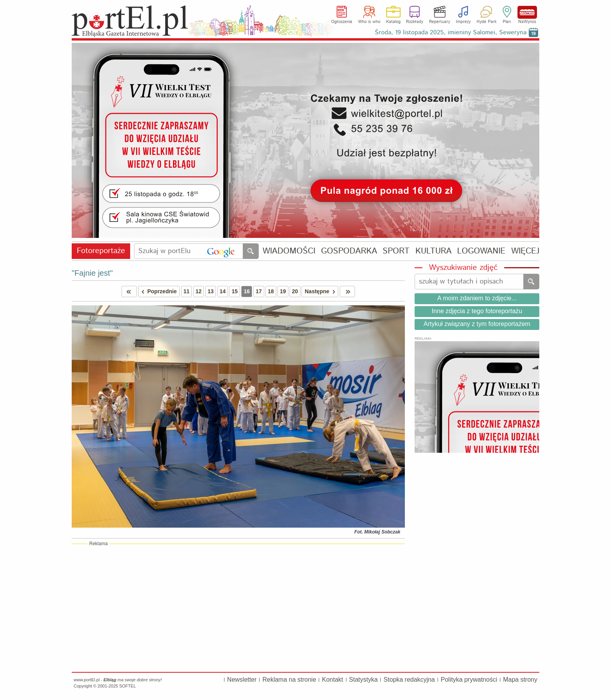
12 (199, 291)
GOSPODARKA (349, 251)
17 (259, 291)
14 (223, 291)
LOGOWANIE (481, 251)
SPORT (396, 251)
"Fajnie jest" (92, 273)
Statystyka (364, 680)
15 (235, 291)
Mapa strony (520, 680)
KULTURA (434, 251)
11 (187, 291)
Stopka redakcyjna (409, 680)
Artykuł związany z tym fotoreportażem (477, 324)
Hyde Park (487, 22)
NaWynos (527, 12)
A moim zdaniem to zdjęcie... (477, 298)
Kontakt (332, 680)
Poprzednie (158, 292)
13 (211, 291)
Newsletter (242, 680)
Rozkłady (415, 22)
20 (295, 291)
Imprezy (463, 22)
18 (271, 291)
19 (283, 291)
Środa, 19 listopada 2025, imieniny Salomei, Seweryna (451, 33)
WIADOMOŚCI (289, 251)
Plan (507, 22)
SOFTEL (128, 686)
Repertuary (440, 22)
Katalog (393, 22)
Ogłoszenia (342, 22)
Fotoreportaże (101, 251)
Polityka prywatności (469, 680)
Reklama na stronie (289, 680)
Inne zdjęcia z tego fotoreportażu (477, 311)
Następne (321, 292)
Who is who (369, 22)
